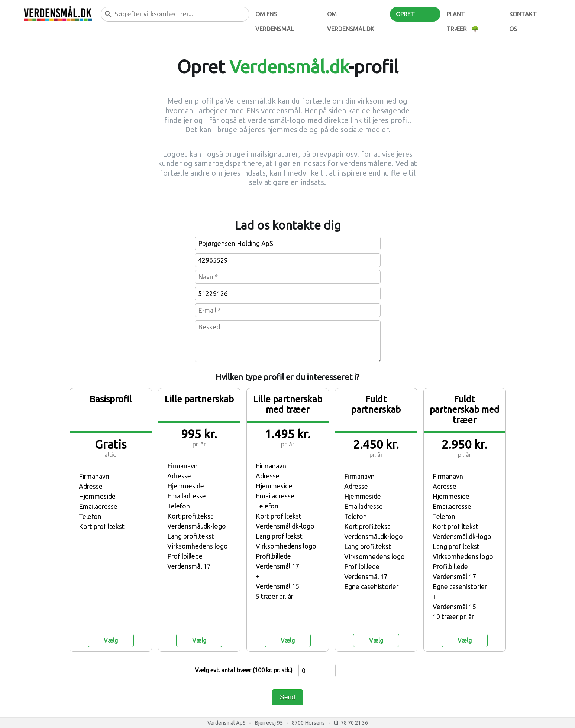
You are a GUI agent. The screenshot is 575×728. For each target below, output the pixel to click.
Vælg (111, 640)
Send (287, 697)
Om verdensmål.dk (351, 16)
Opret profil (405, 16)
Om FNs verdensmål (274, 16)
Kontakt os (523, 16)
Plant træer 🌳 (463, 16)
